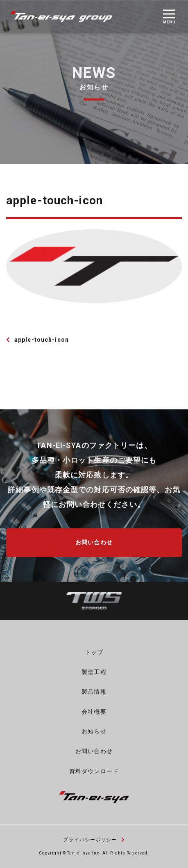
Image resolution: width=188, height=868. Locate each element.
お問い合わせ (94, 542)
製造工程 (94, 672)
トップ (94, 652)
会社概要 (94, 712)
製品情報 (94, 692)
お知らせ (94, 731)
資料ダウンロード (94, 771)
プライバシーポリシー (94, 840)
